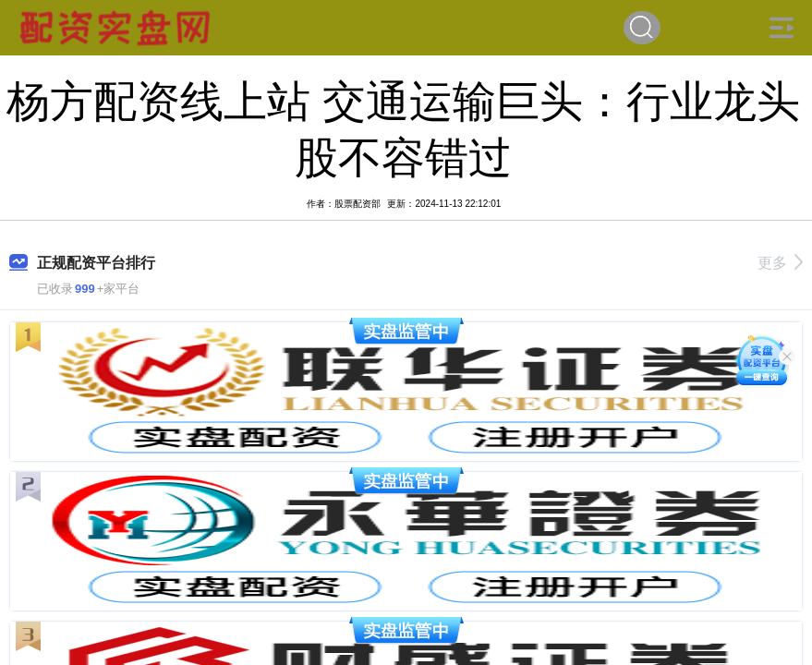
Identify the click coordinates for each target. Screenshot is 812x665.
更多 (780, 263)
